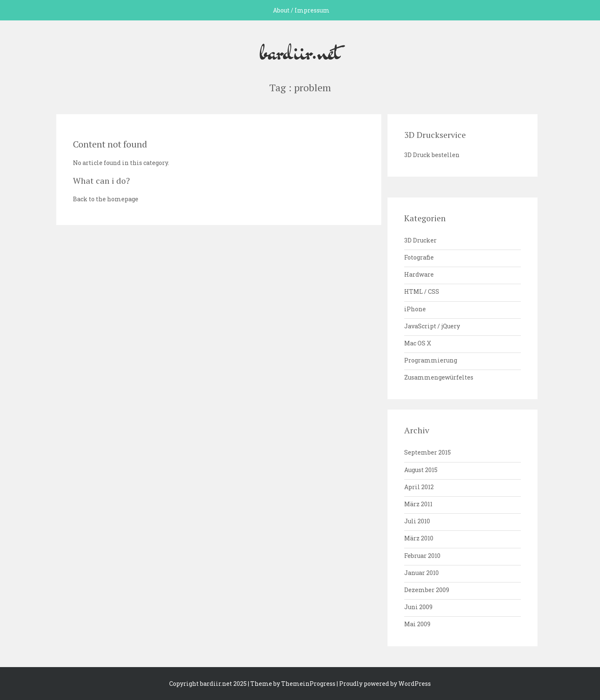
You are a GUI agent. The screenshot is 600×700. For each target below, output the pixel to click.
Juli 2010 (417, 521)
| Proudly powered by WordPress (384, 684)
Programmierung (431, 360)
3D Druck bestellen (432, 155)
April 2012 (419, 487)
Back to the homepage (106, 199)
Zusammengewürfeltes (439, 377)
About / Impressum (301, 10)
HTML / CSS (422, 291)
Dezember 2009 (427, 590)
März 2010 (419, 538)
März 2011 (418, 504)
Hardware (419, 274)
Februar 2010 (422, 556)
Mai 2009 (417, 624)
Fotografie (419, 257)
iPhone (415, 309)
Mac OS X (418, 343)
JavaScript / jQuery (432, 326)
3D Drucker (420, 240)
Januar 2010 (421, 573)
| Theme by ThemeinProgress (292, 684)
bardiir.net (300, 51)
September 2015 (427, 452)
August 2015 (421, 470)
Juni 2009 (418, 607)
